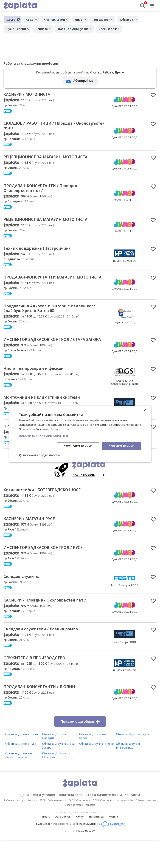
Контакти (132, 823)
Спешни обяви (109, 29)
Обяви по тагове (74, 833)
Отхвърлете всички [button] (78, 446)
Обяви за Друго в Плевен (97, 772)
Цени (25, 823)
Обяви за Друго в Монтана (54, 784)
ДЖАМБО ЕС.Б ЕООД (125, 106)
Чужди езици (16, 29)
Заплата (42, 29)
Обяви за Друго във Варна (93, 764)
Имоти (46, 845)
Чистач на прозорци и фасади (39, 386)
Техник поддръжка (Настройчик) (42, 252)
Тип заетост (101, 20)
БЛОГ (42, 829)
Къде (30, 20)
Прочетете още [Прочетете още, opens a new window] (60, 429)
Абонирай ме (83, 81)
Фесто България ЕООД (125, 611)
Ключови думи (54, 20)
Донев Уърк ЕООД (125, 669)
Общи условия (43, 823)
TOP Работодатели (104, 829)
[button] (80, 435)
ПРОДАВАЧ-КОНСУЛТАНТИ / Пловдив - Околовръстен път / (48, 191)
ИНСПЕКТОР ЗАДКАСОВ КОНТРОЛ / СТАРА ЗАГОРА (51, 354)
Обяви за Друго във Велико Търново (19, 784)
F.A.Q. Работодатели (80, 829)
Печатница (96, 845)
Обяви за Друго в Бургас (133, 762)
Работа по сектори (15, 829)
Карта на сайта (125, 829)
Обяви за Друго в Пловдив (54, 764)
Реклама (90, 833)
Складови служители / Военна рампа (47, 656)
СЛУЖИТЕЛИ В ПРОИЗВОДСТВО (40, 685)
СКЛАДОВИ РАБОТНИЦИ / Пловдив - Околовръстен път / (45, 127)
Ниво (79, 20)
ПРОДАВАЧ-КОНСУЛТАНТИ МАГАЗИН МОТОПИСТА (45, 284)
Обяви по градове (146, 829)
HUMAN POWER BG (125, 265)
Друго (11, 20)
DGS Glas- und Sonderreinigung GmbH (125, 400)
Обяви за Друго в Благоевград (128, 774)
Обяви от (127, 20)
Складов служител (25, 602)
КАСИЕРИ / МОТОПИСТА (31, 95)
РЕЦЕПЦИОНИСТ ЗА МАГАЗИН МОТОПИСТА (52, 159)
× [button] (145, 410)
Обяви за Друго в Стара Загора (58, 774)
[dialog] (80, 434)
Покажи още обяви (80, 750)
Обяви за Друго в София (22, 762)
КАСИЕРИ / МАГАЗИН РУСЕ (33, 544)
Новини (113, 845)
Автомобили (63, 845)
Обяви (80, 845)
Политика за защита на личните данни (90, 823)
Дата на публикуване (73, 29)
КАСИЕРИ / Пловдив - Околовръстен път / (51, 627)
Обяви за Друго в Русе (21, 772)
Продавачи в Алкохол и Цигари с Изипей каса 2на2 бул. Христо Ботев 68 (51, 319)
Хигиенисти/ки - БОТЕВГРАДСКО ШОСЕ (48, 514)
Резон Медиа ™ (86, 859)
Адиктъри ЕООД (125, 333)
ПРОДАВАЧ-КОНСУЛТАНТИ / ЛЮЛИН (45, 715)
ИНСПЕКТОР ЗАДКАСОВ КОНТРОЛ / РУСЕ (49, 573)
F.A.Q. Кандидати (57, 829)
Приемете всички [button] (121, 446)
